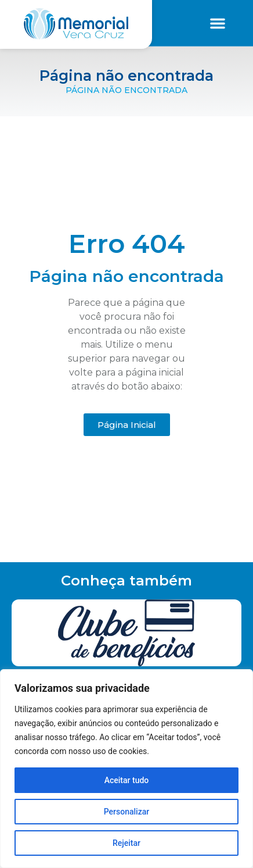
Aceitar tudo (127, 780)
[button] (218, 23)
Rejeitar (126, 843)
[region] (126, 769)
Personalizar (126, 812)
